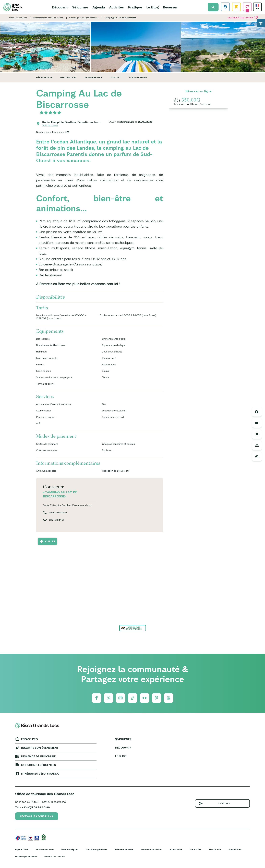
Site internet (56, 520)
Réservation (44, 78)
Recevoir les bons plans (37, 816)
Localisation (138, 78)
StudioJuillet (235, 849)
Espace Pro (29, 739)
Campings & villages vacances (84, 18)
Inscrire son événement (40, 748)
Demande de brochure (38, 756)
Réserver (170, 7)
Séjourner (80, 7)
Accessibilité (176, 849)
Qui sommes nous (45, 849)
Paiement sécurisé (124, 849)
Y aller (50, 541)
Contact (116, 78)
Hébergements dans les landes (48, 18)
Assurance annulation (151, 849)
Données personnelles (26, 856)
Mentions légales (70, 849)
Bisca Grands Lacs (18, 18)
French (257, 5)
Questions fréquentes (38, 765)
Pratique (135, 7)
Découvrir (60, 7)
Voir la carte (50, 125)
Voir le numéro (58, 513)
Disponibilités (93, 78)
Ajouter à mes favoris (243, 17)
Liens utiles (196, 849)
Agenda (99, 7)
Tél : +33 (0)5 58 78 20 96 (32, 807)
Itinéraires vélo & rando (40, 774)
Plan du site (215, 849)
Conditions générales (97, 849)
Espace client (22, 849)
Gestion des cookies (55, 856)
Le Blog (153, 7)
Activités (117, 7)
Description (68, 78)
